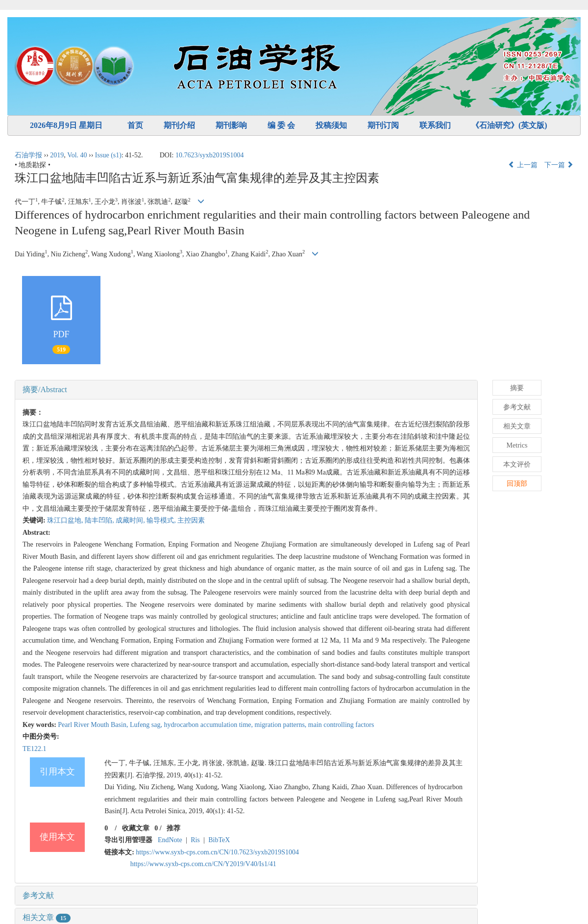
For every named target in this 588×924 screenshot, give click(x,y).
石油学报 (28, 155)
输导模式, (162, 520)
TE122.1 (35, 749)
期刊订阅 (383, 125)
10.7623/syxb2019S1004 (210, 155)
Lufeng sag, (147, 725)
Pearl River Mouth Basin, (94, 725)
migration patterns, (282, 725)
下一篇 (559, 165)
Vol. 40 (77, 155)
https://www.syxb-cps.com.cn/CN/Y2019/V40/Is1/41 (203, 864)
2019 (57, 155)
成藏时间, (131, 520)
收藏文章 (136, 828)
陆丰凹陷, (100, 520)
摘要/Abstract (45, 389)
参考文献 (38, 895)
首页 (135, 125)
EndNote (170, 840)
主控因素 (191, 520)
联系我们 (435, 125)
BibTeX (219, 840)
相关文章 (47, 917)
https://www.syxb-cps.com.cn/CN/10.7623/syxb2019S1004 (217, 852)
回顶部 (517, 484)
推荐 (173, 828)
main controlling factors (341, 725)
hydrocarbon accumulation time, (209, 725)
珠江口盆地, (66, 520)
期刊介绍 (179, 125)
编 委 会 (281, 125)
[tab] (246, 390)
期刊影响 (231, 125)
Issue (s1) (108, 155)
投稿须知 (331, 125)
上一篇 (523, 165)
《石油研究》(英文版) (509, 125)
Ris (195, 840)
